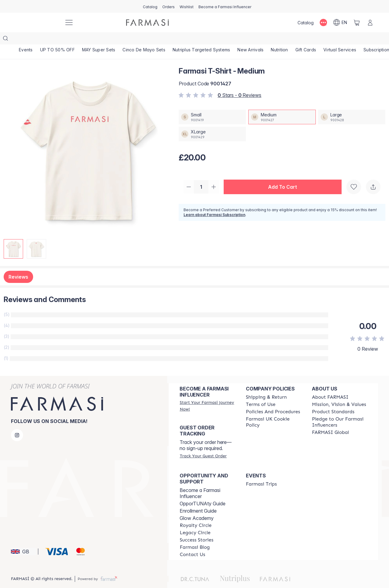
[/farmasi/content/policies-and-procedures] (273, 400)
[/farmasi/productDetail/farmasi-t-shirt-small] (212, 105)
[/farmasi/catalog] (150, 6)
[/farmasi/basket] (357, 22)
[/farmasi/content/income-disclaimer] (274, 410)
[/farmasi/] (36, 22)
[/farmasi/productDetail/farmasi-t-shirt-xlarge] (212, 122)
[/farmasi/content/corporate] (330, 420)
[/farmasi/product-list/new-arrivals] (272, 40)
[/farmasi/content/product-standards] (333, 400)
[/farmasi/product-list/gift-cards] (336, 40)
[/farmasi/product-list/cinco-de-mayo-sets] (158, 40)
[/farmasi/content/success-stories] (196, 528)
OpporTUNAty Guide (203, 491)
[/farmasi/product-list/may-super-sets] (109, 40)
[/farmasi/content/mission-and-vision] (339, 392)
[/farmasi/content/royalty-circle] (196, 513)
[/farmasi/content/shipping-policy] (266, 385)
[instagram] (17, 423)
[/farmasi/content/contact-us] (192, 542)
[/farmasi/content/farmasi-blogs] (195, 535)
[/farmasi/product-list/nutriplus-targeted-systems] (219, 40)
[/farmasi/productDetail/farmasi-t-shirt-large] (352, 105)
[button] (284, 175)
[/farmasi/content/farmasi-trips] (261, 472)
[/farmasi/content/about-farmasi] (330, 385)
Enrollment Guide (198, 499)
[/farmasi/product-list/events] (28, 40)
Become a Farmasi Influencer (200, 481)
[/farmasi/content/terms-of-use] (261, 392)
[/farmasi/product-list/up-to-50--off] (63, 40)
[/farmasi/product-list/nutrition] (305, 40)
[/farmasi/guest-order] (203, 444)
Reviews (18, 265)
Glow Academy (197, 506)
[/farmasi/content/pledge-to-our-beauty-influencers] (339, 410)
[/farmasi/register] (169, 6)
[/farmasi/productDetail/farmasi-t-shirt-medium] (282, 105)
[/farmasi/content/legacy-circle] (195, 521)
